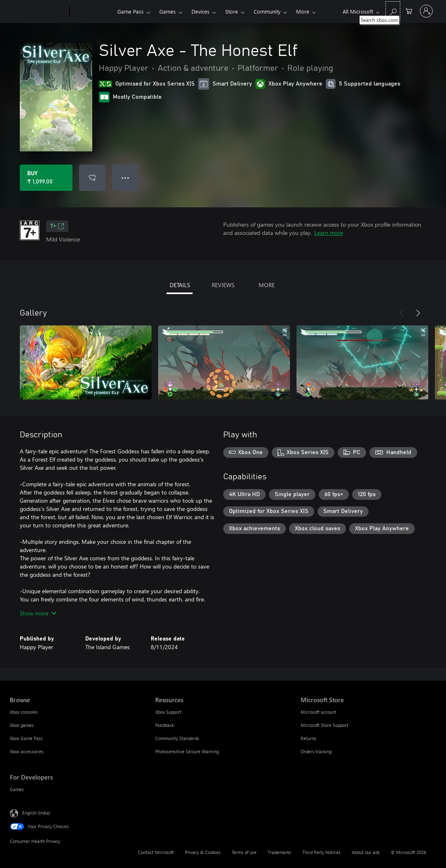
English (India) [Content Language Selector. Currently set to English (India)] (36, 813)
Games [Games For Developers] (17, 789)
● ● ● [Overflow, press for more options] (125, 178)
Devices (201, 11)
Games (168, 11)
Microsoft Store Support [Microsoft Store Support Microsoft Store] (325, 725)
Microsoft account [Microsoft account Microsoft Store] (319, 712)
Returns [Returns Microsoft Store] (308, 738)
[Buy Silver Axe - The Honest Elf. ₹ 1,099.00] (46, 178)
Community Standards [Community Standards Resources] (177, 738)
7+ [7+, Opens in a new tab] (57, 226)
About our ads (366, 852)
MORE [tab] (267, 285)
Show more (38, 613)
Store (232, 11)
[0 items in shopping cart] (409, 10)
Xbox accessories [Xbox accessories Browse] (27, 751)
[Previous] (402, 313)
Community (267, 11)
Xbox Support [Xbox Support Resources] (168, 712)
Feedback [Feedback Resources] (165, 725)
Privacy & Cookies (203, 852)
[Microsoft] (38, 12)
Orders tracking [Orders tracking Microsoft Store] (316, 751)
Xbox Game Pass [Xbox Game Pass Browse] (26, 738)
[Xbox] (92, 12)
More (303, 11)
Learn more (329, 233)
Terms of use (244, 852)
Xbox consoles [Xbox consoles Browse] (24, 712)
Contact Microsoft (156, 852)
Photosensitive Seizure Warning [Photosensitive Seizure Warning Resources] (187, 751)
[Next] (418, 313)
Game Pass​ (131, 11)
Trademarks (279, 852)
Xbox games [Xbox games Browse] (22, 725)
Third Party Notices (321, 852)
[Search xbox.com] (393, 10)
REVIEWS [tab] (223, 285)
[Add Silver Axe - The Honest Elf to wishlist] (92, 178)
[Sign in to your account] (426, 11)
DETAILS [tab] (180, 285)
